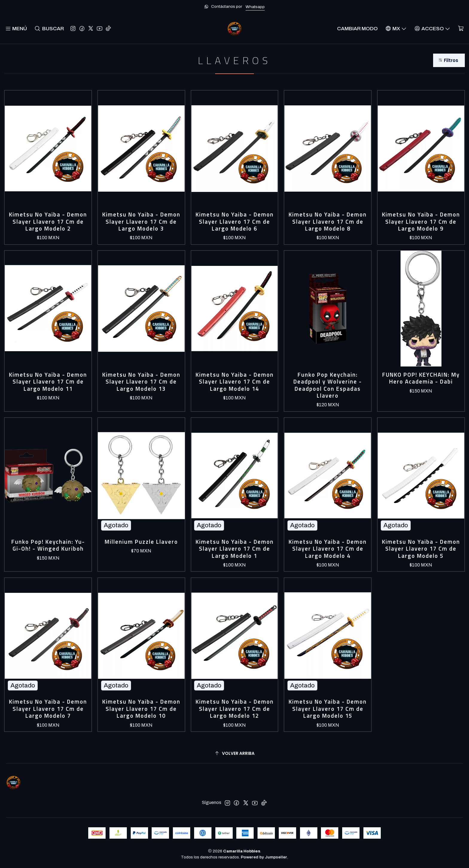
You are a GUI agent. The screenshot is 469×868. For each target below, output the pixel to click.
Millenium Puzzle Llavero (141, 542)
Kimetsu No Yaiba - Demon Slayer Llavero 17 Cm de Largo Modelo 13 (141, 382)
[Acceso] (432, 29)
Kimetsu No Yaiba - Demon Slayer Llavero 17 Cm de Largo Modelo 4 (328, 549)
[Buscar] (49, 29)
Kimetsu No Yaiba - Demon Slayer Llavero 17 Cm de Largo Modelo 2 (48, 222)
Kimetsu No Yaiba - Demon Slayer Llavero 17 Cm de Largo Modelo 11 (48, 382)
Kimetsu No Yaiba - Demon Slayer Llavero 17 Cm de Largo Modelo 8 (328, 222)
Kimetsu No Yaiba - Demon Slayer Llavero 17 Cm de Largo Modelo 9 (421, 222)
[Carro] (461, 29)
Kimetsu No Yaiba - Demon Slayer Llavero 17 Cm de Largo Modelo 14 (235, 382)
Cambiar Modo (357, 29)
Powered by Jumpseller (264, 857)
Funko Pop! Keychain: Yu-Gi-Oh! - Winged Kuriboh (48, 545)
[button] (449, 60)
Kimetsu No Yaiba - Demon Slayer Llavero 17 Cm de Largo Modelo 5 (421, 549)
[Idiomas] (396, 29)
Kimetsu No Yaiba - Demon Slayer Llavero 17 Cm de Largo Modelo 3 (141, 222)
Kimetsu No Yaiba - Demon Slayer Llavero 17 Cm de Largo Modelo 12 (235, 709)
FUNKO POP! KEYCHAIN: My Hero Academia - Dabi (421, 378)
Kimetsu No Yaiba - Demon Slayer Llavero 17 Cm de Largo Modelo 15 (328, 709)
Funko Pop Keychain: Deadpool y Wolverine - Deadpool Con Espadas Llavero (328, 385)
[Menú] (16, 29)
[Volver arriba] (234, 753)
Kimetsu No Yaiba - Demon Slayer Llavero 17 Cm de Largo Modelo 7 (48, 709)
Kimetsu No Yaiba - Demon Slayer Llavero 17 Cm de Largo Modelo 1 (235, 549)
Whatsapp (255, 7)
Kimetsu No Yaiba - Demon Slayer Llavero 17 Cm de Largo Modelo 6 (235, 222)
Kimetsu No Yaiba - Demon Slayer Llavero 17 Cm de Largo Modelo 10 (141, 709)
